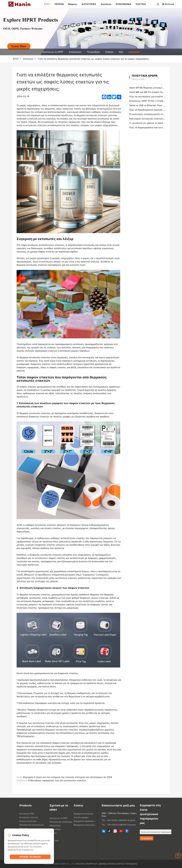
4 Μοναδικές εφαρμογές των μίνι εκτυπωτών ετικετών (57, 780)
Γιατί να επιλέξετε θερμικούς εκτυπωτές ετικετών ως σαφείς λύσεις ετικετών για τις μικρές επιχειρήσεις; (94, 59)
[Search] (158, 4)
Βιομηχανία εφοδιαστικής (85, 821)
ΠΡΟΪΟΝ (59, 4)
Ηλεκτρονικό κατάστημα (61, 822)
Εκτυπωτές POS (27, 814)
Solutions (106, 4)
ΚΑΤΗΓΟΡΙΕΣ (89, 4)
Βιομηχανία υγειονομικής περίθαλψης (85, 825)
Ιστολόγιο (134, 52)
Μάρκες (73, 4)
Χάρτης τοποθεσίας (127, 864)
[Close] (51, 832)
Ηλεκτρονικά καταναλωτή (32, 825)
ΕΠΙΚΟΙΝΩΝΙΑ (123, 4)
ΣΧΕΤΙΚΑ (141, 4)
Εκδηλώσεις (75, 52)
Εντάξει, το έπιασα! (30, 858)
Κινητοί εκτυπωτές (28, 821)
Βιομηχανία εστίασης (83, 814)
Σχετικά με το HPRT (53, 52)
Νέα (121, 52)
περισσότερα (138, 79)
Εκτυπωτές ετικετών (29, 817)
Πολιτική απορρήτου (86, 864)
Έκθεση (109, 52)
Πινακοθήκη (93, 52)
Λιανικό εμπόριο (81, 817)
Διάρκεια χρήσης (107, 864)
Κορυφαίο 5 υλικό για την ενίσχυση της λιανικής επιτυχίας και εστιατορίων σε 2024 (68, 777)
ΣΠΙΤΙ (47, 4)
